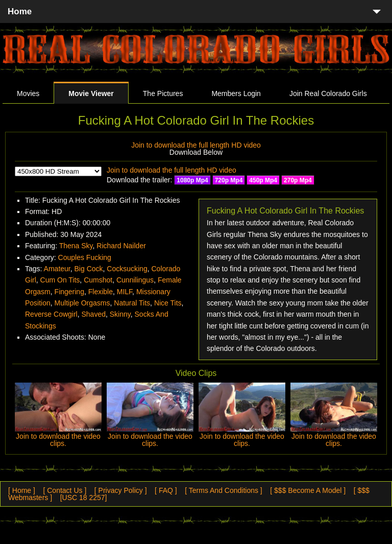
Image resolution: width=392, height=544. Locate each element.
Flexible (101, 292)
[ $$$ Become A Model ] (308, 490)
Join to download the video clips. (58, 440)
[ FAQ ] (166, 490)
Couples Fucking (85, 257)
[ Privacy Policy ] (121, 490)
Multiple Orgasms (82, 303)
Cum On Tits (60, 280)
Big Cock (89, 269)
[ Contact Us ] (65, 490)
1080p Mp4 (192, 180)
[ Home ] (22, 490)
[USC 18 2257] (84, 498)
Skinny (120, 314)
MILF (125, 292)
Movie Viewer (91, 93)
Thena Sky (76, 246)
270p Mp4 (298, 180)
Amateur (57, 269)
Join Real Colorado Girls (328, 93)
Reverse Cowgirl (51, 314)
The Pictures (163, 93)
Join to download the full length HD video (196, 145)
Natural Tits (132, 303)
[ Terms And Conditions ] (223, 490)
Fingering (69, 292)
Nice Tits (168, 303)
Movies (28, 93)
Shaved (93, 314)
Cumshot (98, 280)
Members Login (236, 93)
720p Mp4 (229, 180)
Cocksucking (127, 269)
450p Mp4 (263, 180)
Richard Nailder (121, 246)
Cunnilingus (135, 280)
